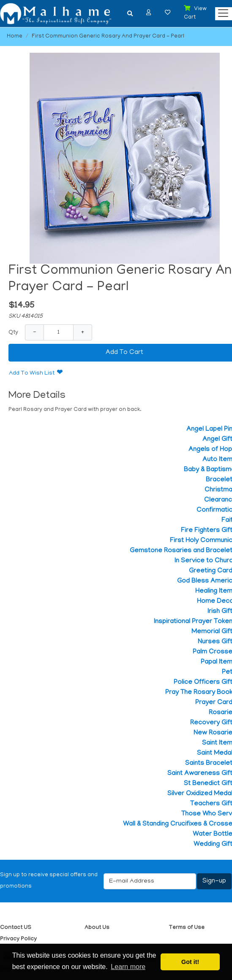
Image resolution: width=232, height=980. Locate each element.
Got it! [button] (190, 962)
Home (15, 36)
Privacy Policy (18, 939)
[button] (149, 12)
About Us (97, 928)
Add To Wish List (32, 374)
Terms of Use (187, 928)
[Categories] (221, 11)
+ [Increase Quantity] (83, 332)
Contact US (16, 928)
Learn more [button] (128, 967)
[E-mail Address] (150, 881)
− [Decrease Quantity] (34, 332)
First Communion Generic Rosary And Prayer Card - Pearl (108, 36)
